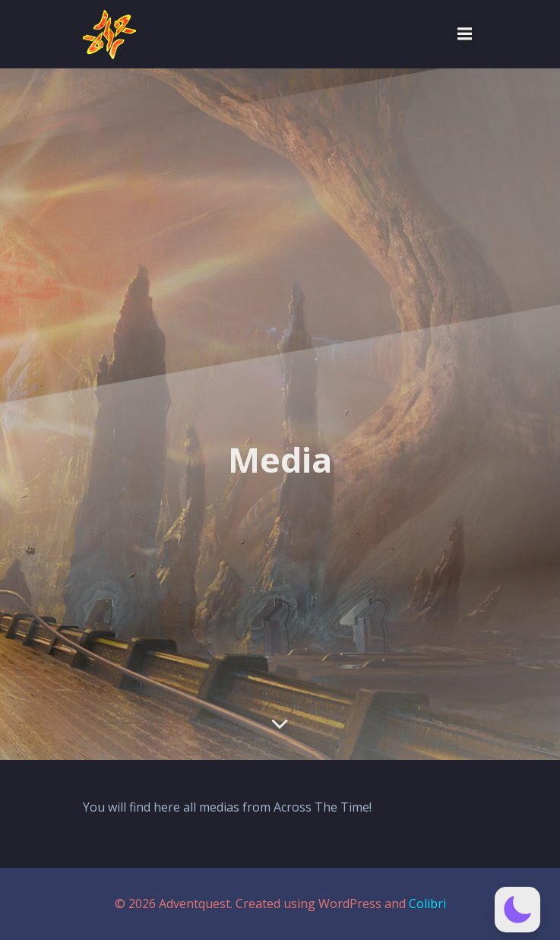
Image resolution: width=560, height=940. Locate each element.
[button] (517, 910)
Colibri (427, 904)
